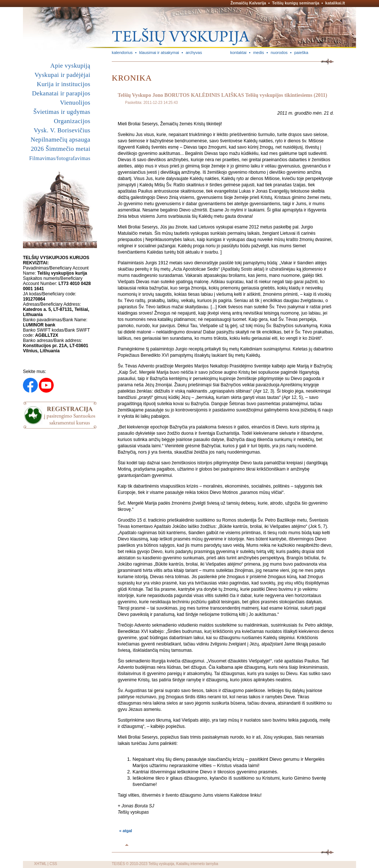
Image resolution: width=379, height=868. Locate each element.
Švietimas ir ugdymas (62, 112)
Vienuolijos (75, 103)
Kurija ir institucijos (64, 84)
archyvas (194, 52)
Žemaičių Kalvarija (248, 3)
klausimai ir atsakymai (159, 52)
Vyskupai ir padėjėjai (62, 75)
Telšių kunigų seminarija (296, 3)
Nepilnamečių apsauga (61, 140)
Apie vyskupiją (70, 66)
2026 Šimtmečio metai (61, 149)
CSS (53, 864)
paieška (301, 52)
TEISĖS (118, 864)
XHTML (40, 864)
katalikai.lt (335, 3)
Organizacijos (72, 121)
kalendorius (122, 52)
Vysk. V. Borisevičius (62, 130)
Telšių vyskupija (161, 864)
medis (259, 52)
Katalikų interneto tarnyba (197, 864)
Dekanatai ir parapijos (61, 93)
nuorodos (279, 52)
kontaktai (238, 52)
